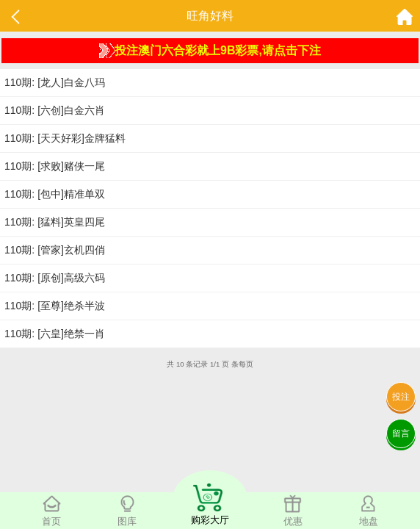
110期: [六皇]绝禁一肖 (55, 334)
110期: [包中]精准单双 (55, 194)
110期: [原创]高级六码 (55, 278)
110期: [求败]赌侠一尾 (55, 166)
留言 (401, 433)
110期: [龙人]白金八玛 (55, 82)
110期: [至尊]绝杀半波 (55, 306)
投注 (401, 397)
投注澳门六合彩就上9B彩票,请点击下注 (210, 51)
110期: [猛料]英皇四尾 (55, 222)
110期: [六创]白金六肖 (55, 110)
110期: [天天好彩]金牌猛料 (65, 138)
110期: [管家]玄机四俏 (55, 250)
